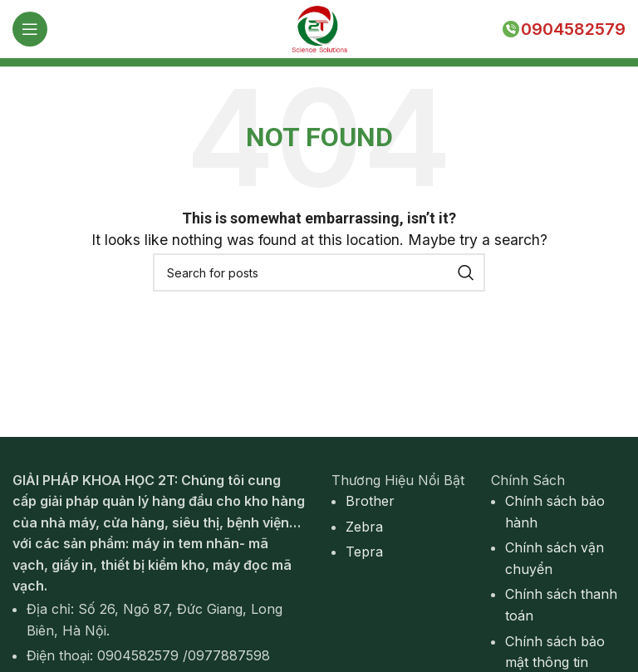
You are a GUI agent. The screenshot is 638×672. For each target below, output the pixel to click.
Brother (370, 501)
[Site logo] (319, 27)
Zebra (364, 527)
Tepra (364, 552)
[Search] (319, 272)
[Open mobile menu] (30, 29)
